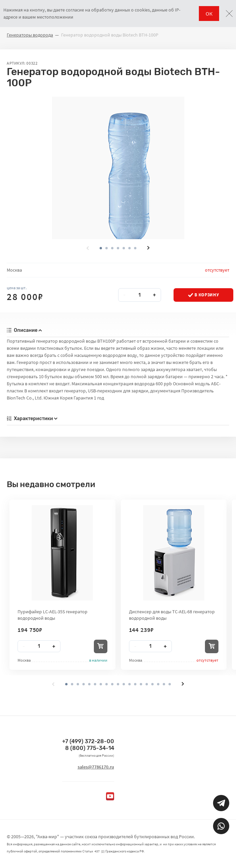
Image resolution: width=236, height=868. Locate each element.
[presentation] (88, 248)
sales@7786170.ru (96, 767)
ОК (209, 14)
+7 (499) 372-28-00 (88, 741)
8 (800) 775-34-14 (90, 748)
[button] (107, 248)
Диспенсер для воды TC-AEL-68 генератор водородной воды (172, 615)
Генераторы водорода (30, 35)
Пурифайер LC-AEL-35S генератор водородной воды (53, 615)
